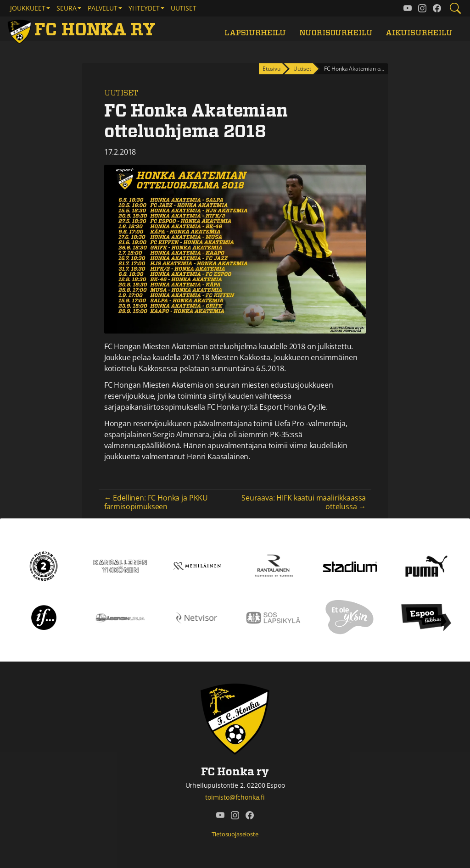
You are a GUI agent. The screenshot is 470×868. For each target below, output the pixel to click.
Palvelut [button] (103, 8)
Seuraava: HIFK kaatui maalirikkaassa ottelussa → (304, 502)
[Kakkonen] (44, 566)
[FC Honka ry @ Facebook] (437, 8)
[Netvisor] (197, 617)
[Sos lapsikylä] (273, 617)
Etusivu (271, 69)
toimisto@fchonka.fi (235, 797)
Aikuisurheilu (419, 33)
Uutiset (184, 8)
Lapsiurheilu (255, 33)
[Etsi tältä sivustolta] (455, 8)
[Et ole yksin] (350, 617)
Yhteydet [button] (144, 8)
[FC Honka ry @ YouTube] (408, 8)
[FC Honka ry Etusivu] (83, 31)
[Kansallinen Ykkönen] (120, 566)
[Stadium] (350, 566)
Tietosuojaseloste (235, 834)
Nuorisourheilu (336, 33)
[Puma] (426, 566)
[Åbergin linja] (120, 617)
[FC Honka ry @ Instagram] (422, 8)
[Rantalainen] (273, 566)
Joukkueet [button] (28, 8)
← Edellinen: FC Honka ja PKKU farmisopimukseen (156, 502)
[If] (44, 617)
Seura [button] (67, 8)
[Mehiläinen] (197, 566)
